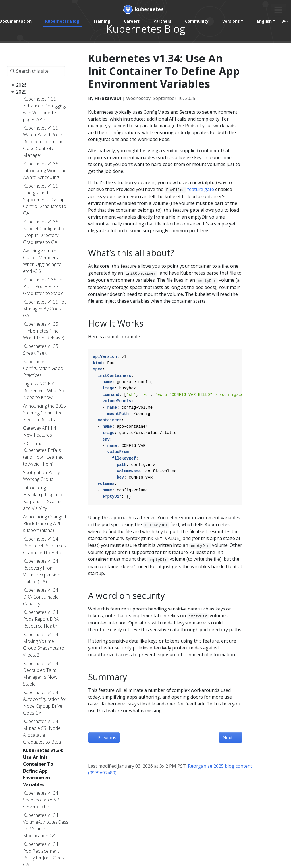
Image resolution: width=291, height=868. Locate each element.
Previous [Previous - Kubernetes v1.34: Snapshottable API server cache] (104, 738)
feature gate (201, 189)
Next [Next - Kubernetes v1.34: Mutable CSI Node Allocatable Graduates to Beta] (230, 738)
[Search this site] (36, 71)
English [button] (264, 21)
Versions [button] (231, 21)
